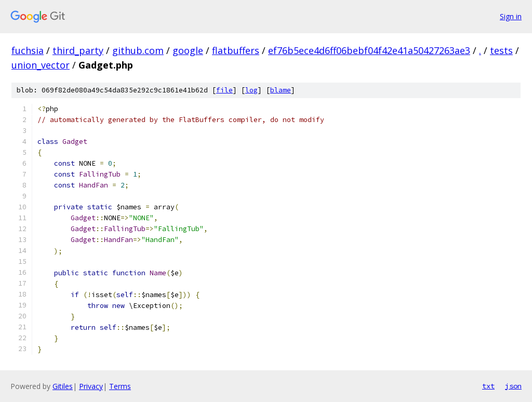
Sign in (511, 16)
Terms (120, 386)
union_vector (41, 65)
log (251, 90)
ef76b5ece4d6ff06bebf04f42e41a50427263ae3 (369, 50)
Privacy (91, 386)
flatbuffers (236, 50)
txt (488, 386)
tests (501, 50)
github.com (138, 50)
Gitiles (63, 386)
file (224, 90)
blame (281, 90)
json (513, 386)
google (188, 50)
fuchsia (28, 50)
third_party (78, 50)
